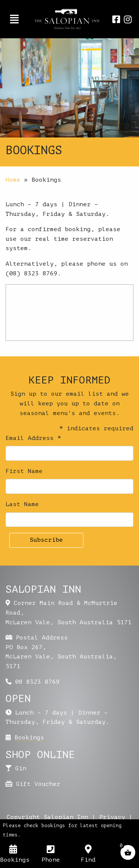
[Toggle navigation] (14, 19)
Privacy (112, 817)
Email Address (33, 438)
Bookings (29, 738)
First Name (24, 471)
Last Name (22, 504)
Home (13, 180)
